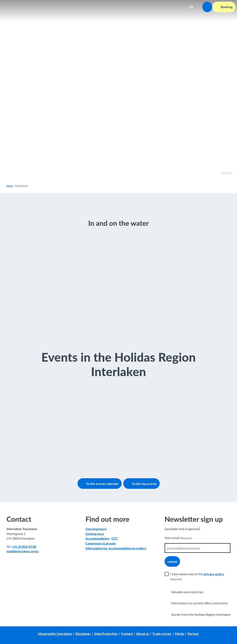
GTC (115, 539)
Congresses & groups (101, 543)
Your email (178, 538)
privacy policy (214, 574)
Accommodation (97, 539)
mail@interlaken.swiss (23, 551)
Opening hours (96, 529)
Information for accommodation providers (116, 548)
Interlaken (227, 172)
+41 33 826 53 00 (24, 546)
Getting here (95, 534)
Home (10, 186)
